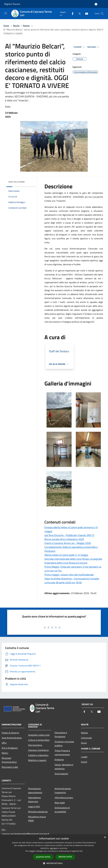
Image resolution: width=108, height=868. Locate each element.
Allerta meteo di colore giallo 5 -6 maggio (66, 555)
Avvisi (84, 743)
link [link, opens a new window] (81, 851)
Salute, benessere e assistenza (64, 767)
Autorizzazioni (61, 774)
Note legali (60, 803)
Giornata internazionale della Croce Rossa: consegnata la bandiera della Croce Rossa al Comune (73, 561)
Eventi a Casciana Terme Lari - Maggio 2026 (68, 543)
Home (6, 26)
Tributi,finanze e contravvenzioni (62, 753)
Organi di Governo (10, 733)
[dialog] (54, 851)
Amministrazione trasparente (63, 790)
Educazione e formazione (61, 734)
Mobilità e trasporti (37, 760)
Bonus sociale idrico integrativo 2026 (64, 539)
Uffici (4, 743)
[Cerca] (102, 14)
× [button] (105, 837)
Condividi (79, 47)
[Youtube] (85, 13)
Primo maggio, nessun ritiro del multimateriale (69, 575)
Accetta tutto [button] (43, 857)
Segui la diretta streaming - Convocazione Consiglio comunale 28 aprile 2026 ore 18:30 (72, 581)
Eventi (84, 762)
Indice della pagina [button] (17, 182)
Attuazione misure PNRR (37, 819)
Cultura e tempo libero (39, 740)
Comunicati (86, 738)
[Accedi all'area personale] (96, 4)
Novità (16, 26)
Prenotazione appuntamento (35, 790)
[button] (54, 863)
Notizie (26, 26)
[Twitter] (78, 13)
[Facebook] (71, 13)
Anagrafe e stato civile (39, 735)
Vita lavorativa (35, 745)
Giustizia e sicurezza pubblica (64, 743)
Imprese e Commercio (38, 750)
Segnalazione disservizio (34, 799)
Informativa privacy (64, 798)
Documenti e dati (10, 767)
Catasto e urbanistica (38, 755)
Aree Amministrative (12, 738)
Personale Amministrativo (9, 760)
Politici (5, 753)
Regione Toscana (12, 4)
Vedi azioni (94, 47)
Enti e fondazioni (10, 748)
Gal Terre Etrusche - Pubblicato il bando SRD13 (69, 535)
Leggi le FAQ (34, 807)
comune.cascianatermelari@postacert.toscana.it (25, 834)
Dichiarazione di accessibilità (62, 810)
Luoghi (84, 757)
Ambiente (59, 760)
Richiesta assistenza (38, 812)
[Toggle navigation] (6, 13)
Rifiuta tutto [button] (65, 857)
